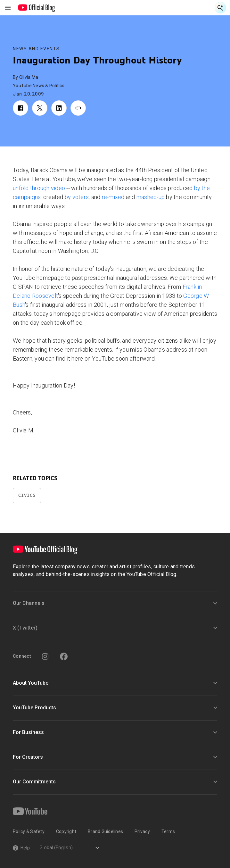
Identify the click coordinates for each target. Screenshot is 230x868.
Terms (168, 831)
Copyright (66, 831)
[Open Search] (220, 8)
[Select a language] (69, 848)
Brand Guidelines (105, 831)
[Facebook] (64, 656)
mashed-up (151, 197)
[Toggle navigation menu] (8, 8)
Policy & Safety (29, 831)
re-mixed (113, 197)
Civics (27, 495)
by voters (77, 197)
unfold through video (39, 188)
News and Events (36, 49)
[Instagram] (45, 656)
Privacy (142, 831)
